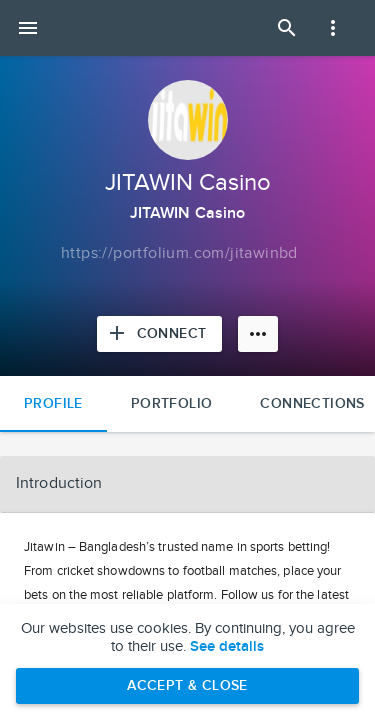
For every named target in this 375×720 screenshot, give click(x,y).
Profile (53, 403)
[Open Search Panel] (287, 28)
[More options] (258, 334)
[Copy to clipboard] (179, 254)
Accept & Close (187, 685)
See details (227, 647)
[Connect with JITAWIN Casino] (160, 334)
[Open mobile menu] (28, 28)
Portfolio (172, 403)
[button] (187, 484)
